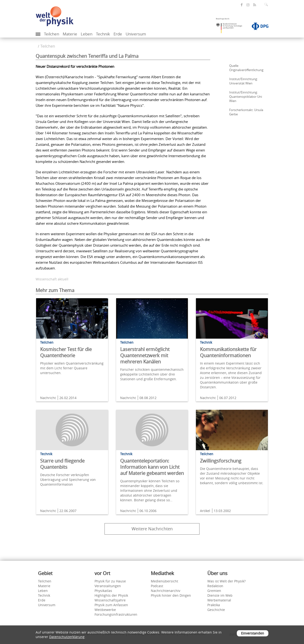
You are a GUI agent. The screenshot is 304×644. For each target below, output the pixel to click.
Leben (87, 34)
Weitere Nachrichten (152, 529)
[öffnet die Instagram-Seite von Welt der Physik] (248, 5)
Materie (70, 34)
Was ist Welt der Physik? (226, 581)
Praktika (214, 605)
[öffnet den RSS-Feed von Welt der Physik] (255, 5)
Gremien (214, 591)
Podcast (157, 586)
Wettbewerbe (105, 610)
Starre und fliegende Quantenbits (62, 464)
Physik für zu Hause (110, 581)
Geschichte (216, 610)
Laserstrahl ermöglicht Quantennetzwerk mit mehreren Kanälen (145, 355)
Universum (136, 34)
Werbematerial (219, 600)
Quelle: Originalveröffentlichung (246, 68)
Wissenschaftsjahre (110, 600)
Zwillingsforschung (221, 461)
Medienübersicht (164, 581)
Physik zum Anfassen (111, 605)
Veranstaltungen (108, 586)
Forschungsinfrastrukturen (116, 614)
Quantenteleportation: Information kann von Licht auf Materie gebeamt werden (152, 467)
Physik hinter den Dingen (171, 595)
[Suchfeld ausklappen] (267, 5)
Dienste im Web (220, 595)
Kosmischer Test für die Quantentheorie (66, 352)
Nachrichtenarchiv (166, 591)
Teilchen (52, 34)
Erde (118, 34)
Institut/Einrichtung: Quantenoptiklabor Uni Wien (246, 97)
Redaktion (215, 586)
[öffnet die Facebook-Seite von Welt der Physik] (242, 5)
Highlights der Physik (111, 595)
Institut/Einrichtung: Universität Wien (243, 81)
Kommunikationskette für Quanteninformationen (228, 352)
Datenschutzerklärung (67, 637)
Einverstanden (253, 633)
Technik (103, 34)
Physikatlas (103, 591)
